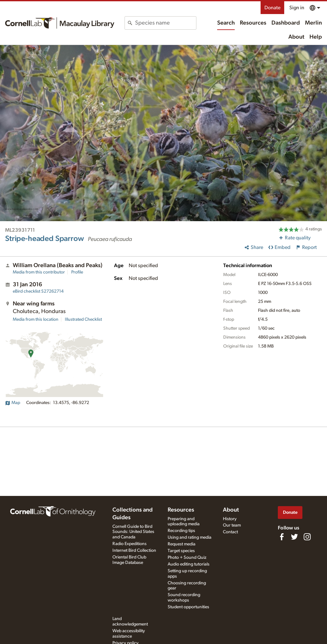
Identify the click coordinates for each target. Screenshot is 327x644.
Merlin (313, 23)
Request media (182, 544)
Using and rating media (190, 537)
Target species (181, 551)
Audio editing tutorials (189, 564)
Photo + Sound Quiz (187, 558)
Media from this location (36, 319)
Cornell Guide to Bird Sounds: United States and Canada (133, 532)
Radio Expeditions (129, 544)
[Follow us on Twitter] (294, 537)
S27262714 (38, 291)
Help (316, 37)
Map (13, 403)
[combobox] (165, 23)
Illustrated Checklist (83, 319)
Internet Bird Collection (134, 550)
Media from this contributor (39, 272)
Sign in (297, 8)
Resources (253, 23)
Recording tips (181, 531)
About (296, 37)
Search (226, 23)
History (230, 519)
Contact (230, 532)
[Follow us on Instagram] (307, 537)
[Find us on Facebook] (282, 537)
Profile (77, 272)
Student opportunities (188, 607)
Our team (232, 525)
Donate (272, 8)
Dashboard (286, 23)
